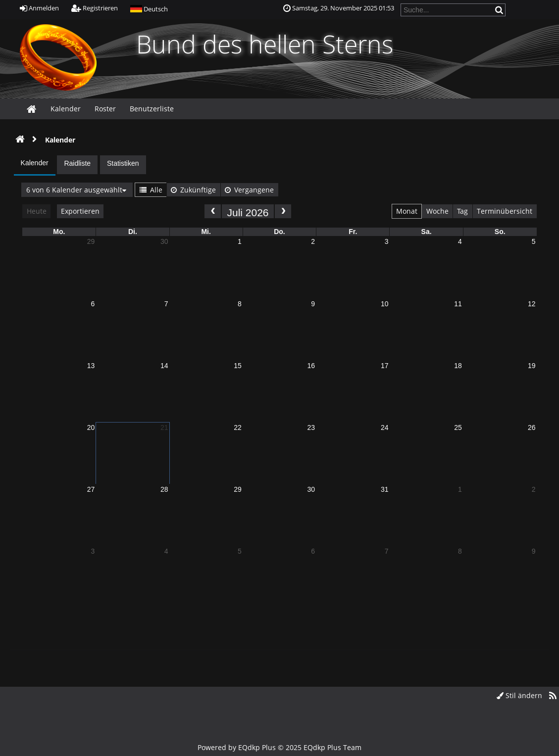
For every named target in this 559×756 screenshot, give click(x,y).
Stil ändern (519, 695)
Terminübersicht (505, 211)
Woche (437, 211)
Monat (407, 211)
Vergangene (249, 190)
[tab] (35, 165)
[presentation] (35, 164)
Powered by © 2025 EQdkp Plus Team (279, 747)
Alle (151, 190)
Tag (462, 211)
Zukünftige (193, 190)
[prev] (213, 211)
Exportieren (80, 211)
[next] (283, 211)
